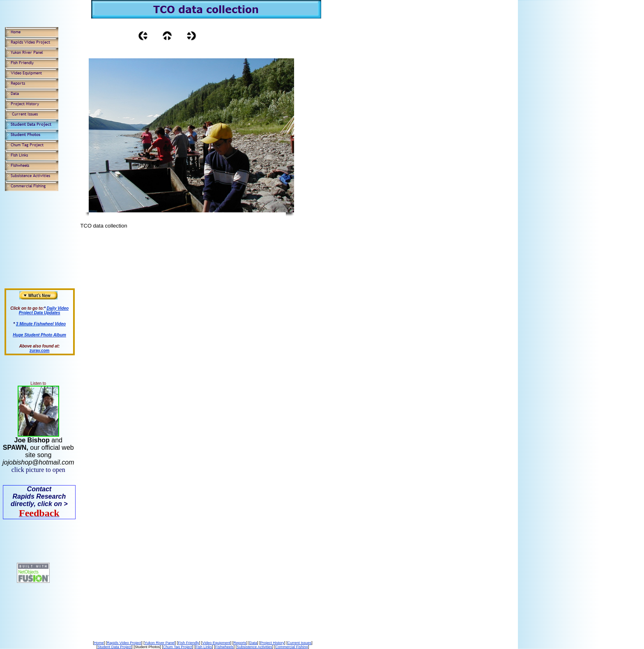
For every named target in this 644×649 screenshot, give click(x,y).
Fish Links (204, 647)
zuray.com (40, 351)
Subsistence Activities (254, 647)
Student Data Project (114, 647)
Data (253, 643)
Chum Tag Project (178, 647)
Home (99, 643)
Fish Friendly (189, 643)
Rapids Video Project (124, 643)
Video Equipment (216, 643)
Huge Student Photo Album (39, 335)
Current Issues (300, 643)
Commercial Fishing (292, 647)
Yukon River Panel (160, 643)
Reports (240, 643)
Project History (273, 643)
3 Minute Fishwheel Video (41, 324)
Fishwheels (224, 647)
